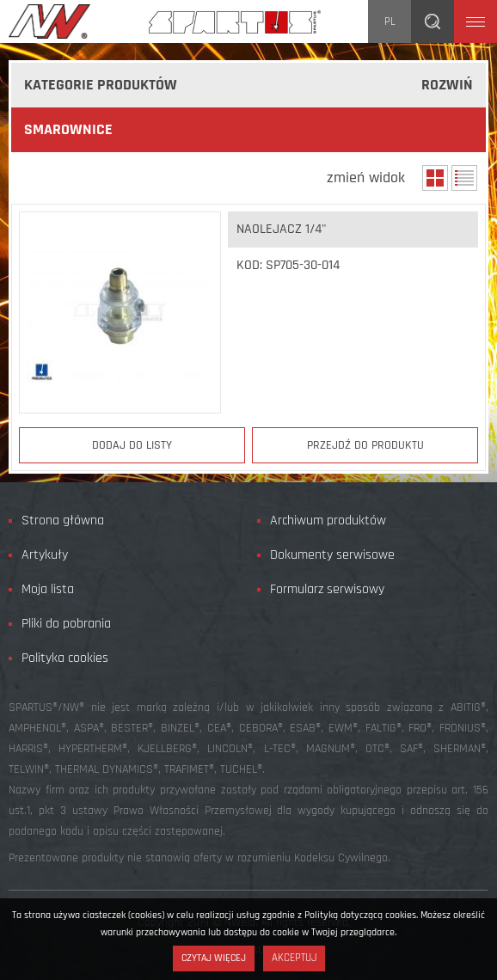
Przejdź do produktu (365, 445)
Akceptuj (294, 958)
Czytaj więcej (214, 958)
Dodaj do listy (132, 445)
